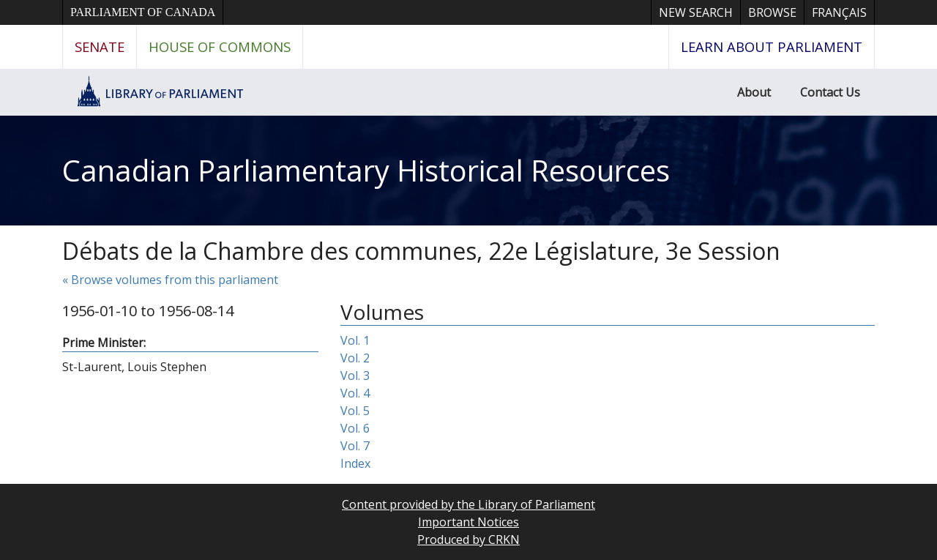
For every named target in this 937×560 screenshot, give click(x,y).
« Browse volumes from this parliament (170, 280)
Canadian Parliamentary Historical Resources (366, 170)
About (754, 92)
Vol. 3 (355, 376)
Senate (100, 46)
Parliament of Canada (143, 12)
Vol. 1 (355, 340)
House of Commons (220, 46)
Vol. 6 (355, 428)
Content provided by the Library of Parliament (468, 504)
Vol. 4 (355, 393)
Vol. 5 (355, 411)
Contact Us (830, 92)
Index (355, 463)
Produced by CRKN (468, 540)
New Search (696, 12)
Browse (772, 12)
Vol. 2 (355, 358)
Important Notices (468, 522)
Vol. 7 (355, 446)
